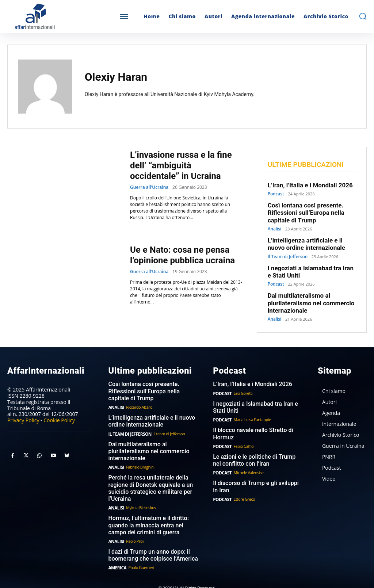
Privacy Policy (23, 410)
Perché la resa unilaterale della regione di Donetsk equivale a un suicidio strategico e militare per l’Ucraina (148, 474)
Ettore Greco (243, 486)
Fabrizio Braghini (139, 454)
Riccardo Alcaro (138, 396)
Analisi (274, 226)
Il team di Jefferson (166, 422)
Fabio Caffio (242, 434)
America (117, 551)
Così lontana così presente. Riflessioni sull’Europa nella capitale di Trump (302, 211)
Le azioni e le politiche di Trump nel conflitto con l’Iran (256, 448)
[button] (363, 16)
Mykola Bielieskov (140, 493)
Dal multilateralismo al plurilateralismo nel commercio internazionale (306, 295)
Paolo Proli (134, 525)
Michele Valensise (247, 460)
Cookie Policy (59, 410)
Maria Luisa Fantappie (251, 408)
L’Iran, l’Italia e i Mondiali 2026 (305, 185)
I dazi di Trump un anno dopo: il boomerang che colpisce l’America (150, 539)
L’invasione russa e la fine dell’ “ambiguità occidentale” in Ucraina (181, 165)
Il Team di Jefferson (286, 252)
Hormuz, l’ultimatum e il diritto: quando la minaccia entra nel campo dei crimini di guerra (152, 510)
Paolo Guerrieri (140, 551)
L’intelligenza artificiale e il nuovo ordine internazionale (309, 240)
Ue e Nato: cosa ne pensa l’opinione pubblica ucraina (182, 255)
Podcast (275, 193)
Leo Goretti (242, 383)
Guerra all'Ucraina (149, 187)
